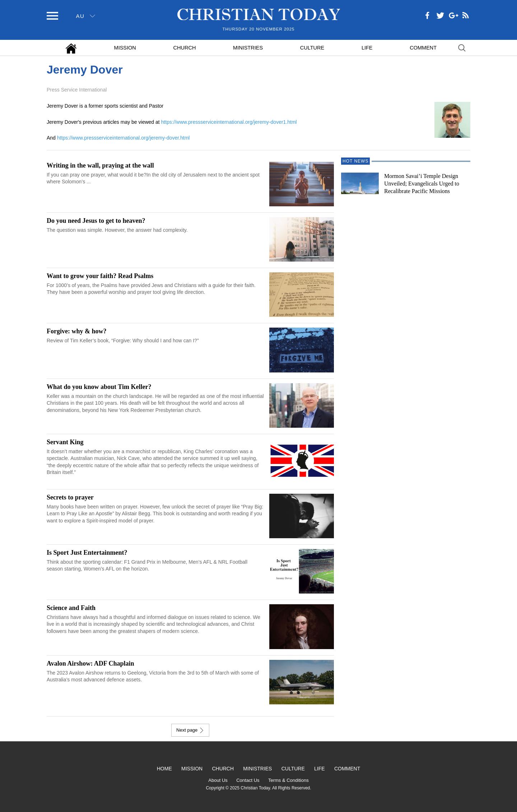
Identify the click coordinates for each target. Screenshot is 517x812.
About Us (218, 780)
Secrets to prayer (70, 497)
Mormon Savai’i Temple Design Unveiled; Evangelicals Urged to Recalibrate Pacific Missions (422, 184)
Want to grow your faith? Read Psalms (100, 276)
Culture (312, 48)
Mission (125, 48)
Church (185, 48)
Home (164, 769)
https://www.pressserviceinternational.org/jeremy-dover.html (124, 138)
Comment (423, 48)
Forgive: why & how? (76, 331)
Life (367, 48)
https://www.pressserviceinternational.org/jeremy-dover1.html (229, 122)
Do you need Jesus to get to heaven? (96, 221)
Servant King (65, 442)
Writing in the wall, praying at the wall (100, 165)
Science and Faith (71, 608)
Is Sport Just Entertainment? (87, 553)
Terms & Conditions (288, 780)
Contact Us (248, 780)
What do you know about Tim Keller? (99, 387)
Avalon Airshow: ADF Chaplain (90, 663)
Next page (190, 730)
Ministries (248, 48)
